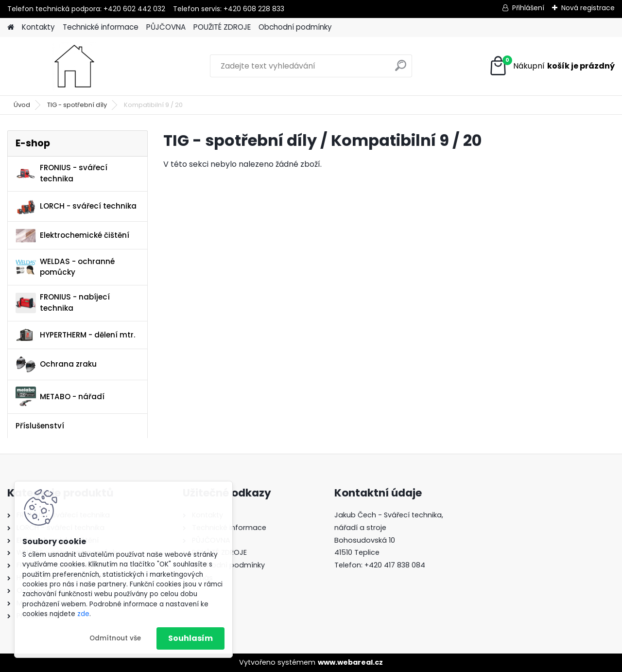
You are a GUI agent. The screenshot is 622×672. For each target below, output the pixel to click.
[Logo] (74, 66)
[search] (401, 69)
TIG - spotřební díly (77, 105)
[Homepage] (11, 27)
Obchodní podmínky (295, 27)
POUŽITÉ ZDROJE (222, 27)
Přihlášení (528, 8)
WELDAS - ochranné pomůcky (65, 267)
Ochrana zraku (56, 364)
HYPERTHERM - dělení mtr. (75, 335)
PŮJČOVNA (166, 27)
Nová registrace (588, 8)
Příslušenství (40, 426)
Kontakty (38, 27)
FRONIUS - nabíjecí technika (63, 302)
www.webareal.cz (350, 662)
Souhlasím (190, 638)
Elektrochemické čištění (72, 236)
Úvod (22, 105)
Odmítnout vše (115, 638)
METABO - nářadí (60, 397)
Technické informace (101, 27)
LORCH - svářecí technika (76, 207)
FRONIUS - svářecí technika (61, 173)
